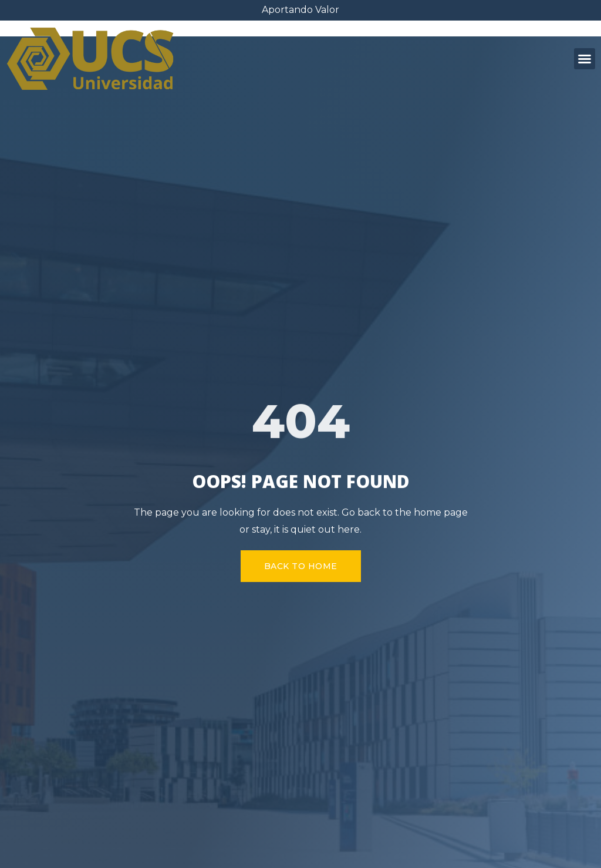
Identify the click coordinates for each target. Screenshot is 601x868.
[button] (585, 59)
